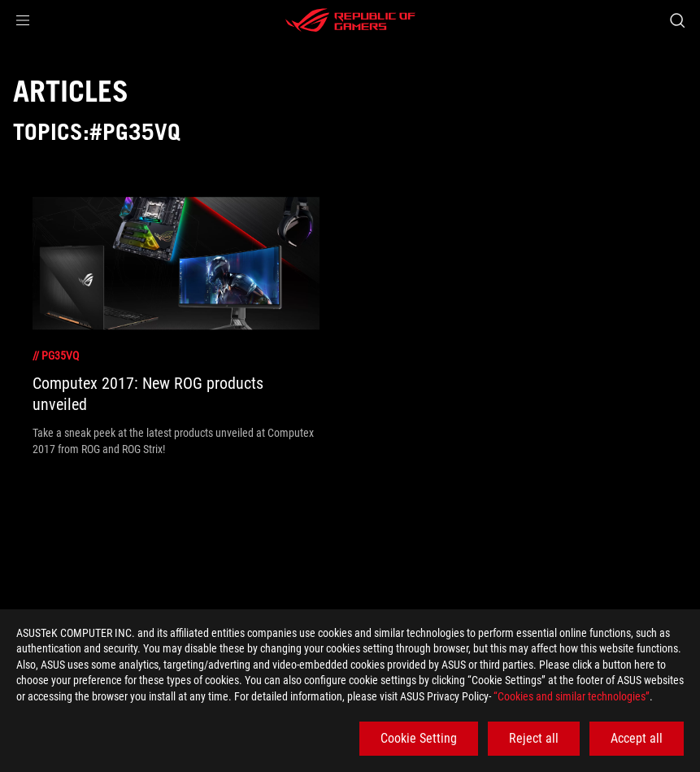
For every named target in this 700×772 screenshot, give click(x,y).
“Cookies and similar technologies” (572, 696)
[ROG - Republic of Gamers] (350, 20)
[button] (23, 20)
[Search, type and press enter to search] (677, 20)
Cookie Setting (419, 738)
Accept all (637, 738)
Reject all (534, 738)
